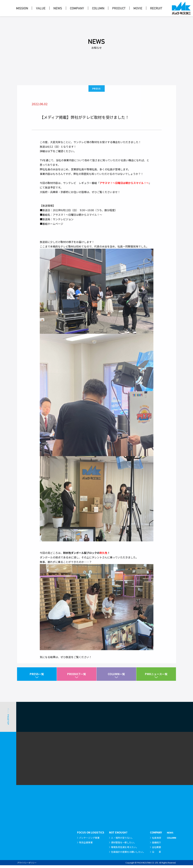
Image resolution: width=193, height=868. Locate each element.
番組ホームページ (53, 244)
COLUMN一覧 (116, 675)
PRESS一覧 (37, 675)
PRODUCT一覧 (77, 675)
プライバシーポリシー (27, 865)
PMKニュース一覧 (156, 675)
